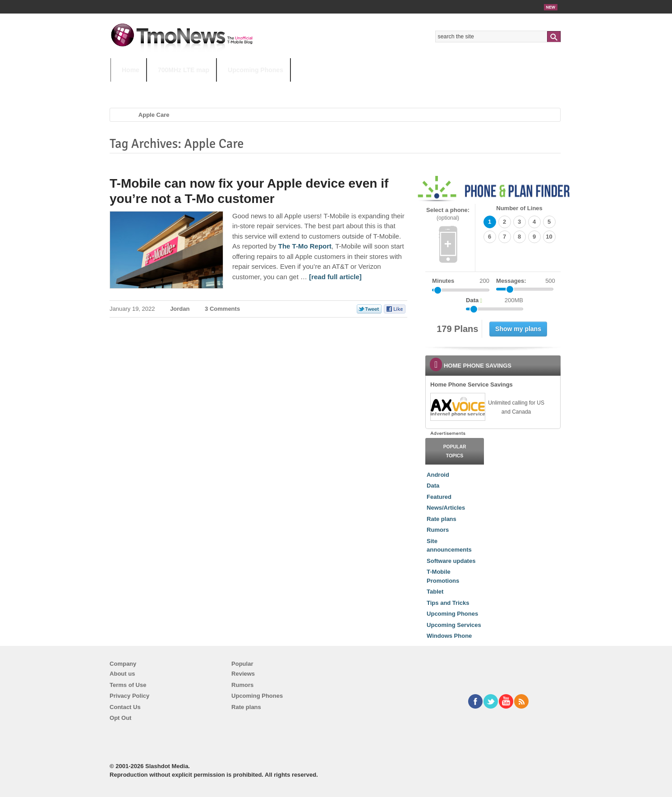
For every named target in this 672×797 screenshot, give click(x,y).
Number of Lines (519, 208)
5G (173, 88)
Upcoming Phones (255, 70)
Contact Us (125, 707)
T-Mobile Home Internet (415, 88)
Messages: (526, 281)
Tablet (435, 592)
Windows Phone (449, 636)
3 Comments (222, 309)
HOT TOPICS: (133, 88)
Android (438, 475)
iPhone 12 (215, 88)
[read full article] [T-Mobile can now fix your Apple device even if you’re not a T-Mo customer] (335, 277)
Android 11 (268, 88)
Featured (439, 497)
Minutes (443, 281)
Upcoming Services (454, 625)
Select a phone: (448, 214)
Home (131, 70)
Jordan (180, 309)
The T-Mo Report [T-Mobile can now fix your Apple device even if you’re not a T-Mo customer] (305, 246)
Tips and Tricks (448, 603)
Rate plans (442, 519)
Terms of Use (128, 685)
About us (122, 674)
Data (433, 486)
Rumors (438, 530)
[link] (457, 407)
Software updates (451, 561)
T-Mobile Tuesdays (333, 88)
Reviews (243, 674)
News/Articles (446, 508)
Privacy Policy (129, 696)
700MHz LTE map (184, 70)
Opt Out (120, 718)
